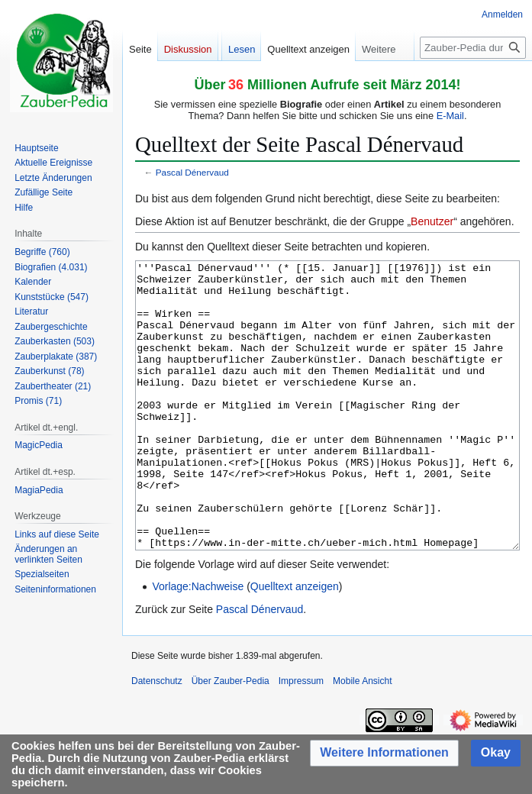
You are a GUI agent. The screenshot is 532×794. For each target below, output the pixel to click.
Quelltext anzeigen (295, 644)
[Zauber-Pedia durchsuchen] (473, 48)
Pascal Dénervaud (192, 172)
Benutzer (432, 221)
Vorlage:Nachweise (198, 644)
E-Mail (450, 116)
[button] (384, 753)
